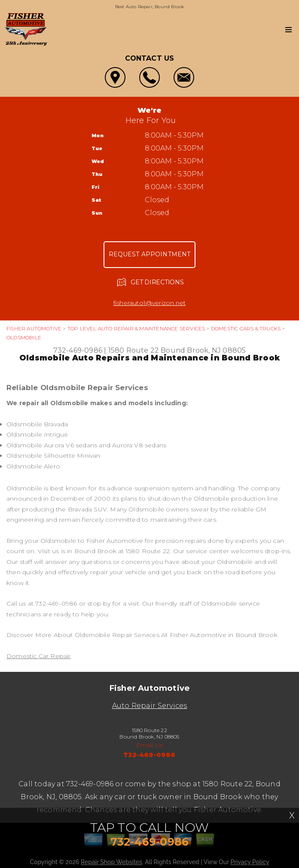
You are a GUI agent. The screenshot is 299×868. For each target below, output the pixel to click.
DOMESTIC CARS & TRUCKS (246, 328)
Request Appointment (150, 254)
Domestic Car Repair (39, 656)
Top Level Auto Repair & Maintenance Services (136, 328)
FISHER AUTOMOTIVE (34, 328)
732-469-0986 (78, 350)
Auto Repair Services (150, 706)
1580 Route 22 (134, 350)
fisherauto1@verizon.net (149, 303)
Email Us (150, 745)
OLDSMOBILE (24, 337)
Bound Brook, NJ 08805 (203, 350)
